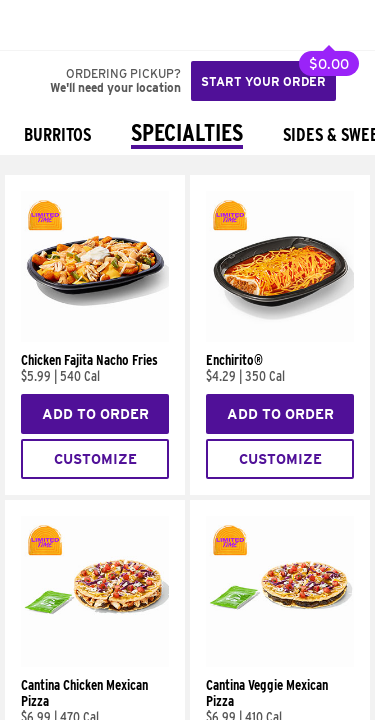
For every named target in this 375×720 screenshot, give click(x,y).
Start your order (263, 81)
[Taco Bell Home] (35, 25)
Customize (95, 459)
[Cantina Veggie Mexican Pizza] (280, 662)
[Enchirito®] (280, 337)
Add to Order (95, 414)
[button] (82, 25)
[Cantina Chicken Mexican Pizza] (95, 662)
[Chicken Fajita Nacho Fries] (95, 337)
